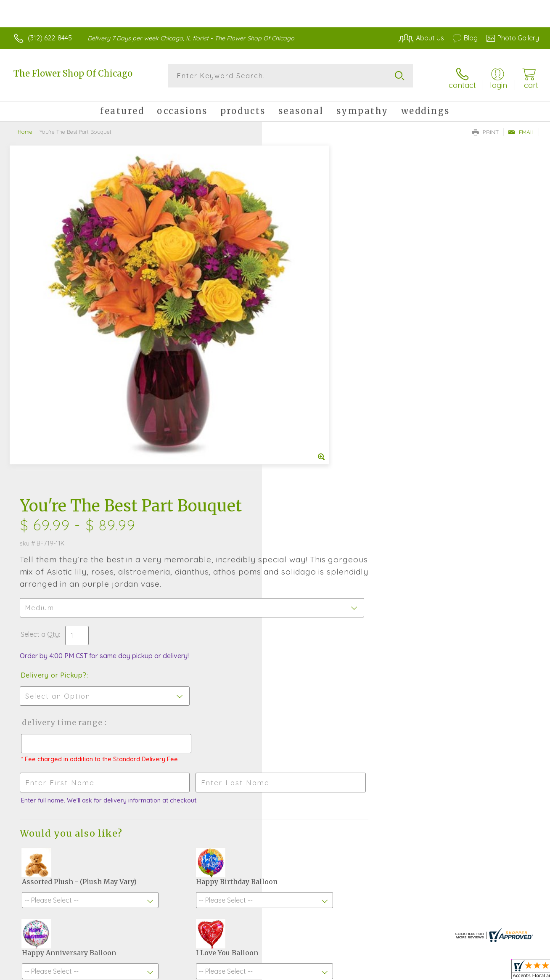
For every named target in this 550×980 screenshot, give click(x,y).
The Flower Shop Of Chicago (73, 73)
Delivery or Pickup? (309, 331)
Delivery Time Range (317, 378)
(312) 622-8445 (50, 38)
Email (521, 129)
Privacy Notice (403, 971)
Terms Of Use (353, 971)
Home (25, 128)
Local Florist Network (463, 971)
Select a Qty (295, 290)
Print (486, 129)
